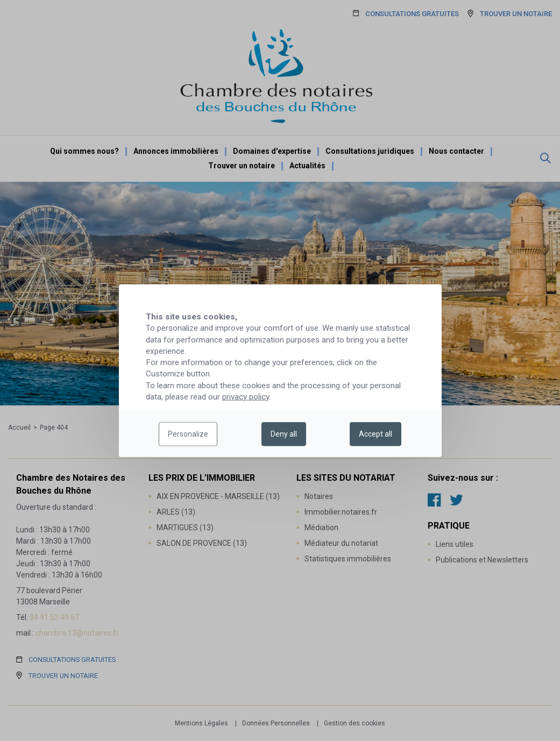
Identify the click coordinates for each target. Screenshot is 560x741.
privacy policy (246, 397)
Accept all (375, 434)
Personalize (188, 434)
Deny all (284, 434)
